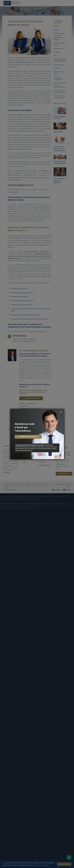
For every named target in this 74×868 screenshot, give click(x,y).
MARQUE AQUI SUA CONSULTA (28, 437)
